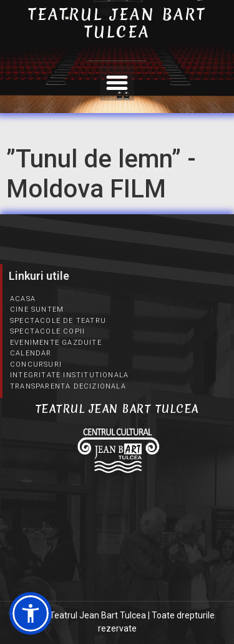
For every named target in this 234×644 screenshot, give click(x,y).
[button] (117, 83)
